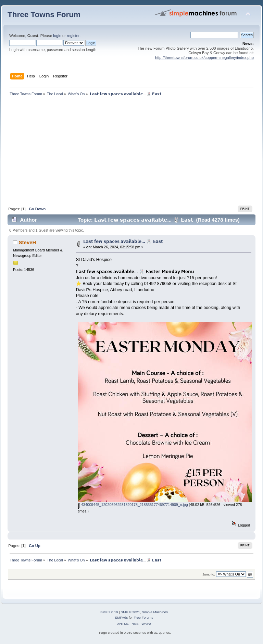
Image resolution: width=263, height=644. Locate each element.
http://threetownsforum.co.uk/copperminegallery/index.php (204, 58)
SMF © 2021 (130, 612)
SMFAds (122, 617)
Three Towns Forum (44, 15)
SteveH (28, 242)
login (57, 36)
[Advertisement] (131, 153)
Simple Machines (155, 612)
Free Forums (143, 617)
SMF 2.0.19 (109, 612)
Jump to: (209, 574)
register (73, 36)
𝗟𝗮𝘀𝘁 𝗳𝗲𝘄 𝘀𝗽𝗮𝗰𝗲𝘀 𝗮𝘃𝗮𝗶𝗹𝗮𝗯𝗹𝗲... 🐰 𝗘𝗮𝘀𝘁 (123, 241)
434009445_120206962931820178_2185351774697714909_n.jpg (133, 505)
